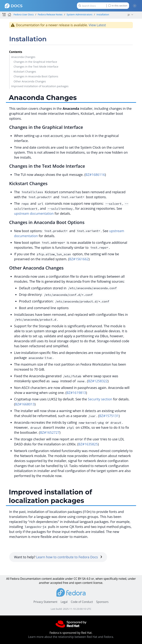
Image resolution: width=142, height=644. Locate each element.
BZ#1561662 (79, 259)
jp (129, 14)
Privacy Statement (45, 602)
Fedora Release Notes (50, 14)
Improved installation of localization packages (40, 86)
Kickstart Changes (25, 71)
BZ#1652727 (50, 432)
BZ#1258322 (98, 381)
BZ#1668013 (25, 404)
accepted (56, 583)
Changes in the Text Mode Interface (36, 66)
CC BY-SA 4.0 (82, 579)
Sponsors (102, 602)
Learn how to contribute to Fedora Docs (69, 557)
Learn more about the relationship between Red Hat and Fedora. (71, 637)
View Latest (97, 25)
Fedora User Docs (24, 14)
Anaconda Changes (23, 57)
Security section (100, 399)
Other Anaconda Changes (30, 81)
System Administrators (79, 14)
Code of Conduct (82, 602)
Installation (103, 14)
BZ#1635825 (88, 444)
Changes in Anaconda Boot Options (36, 76)
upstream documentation (34, 213)
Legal (64, 602)
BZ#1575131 (109, 416)
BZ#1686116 (95, 175)
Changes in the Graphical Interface (35, 62)
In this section (118, 6)
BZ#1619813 (76, 393)
